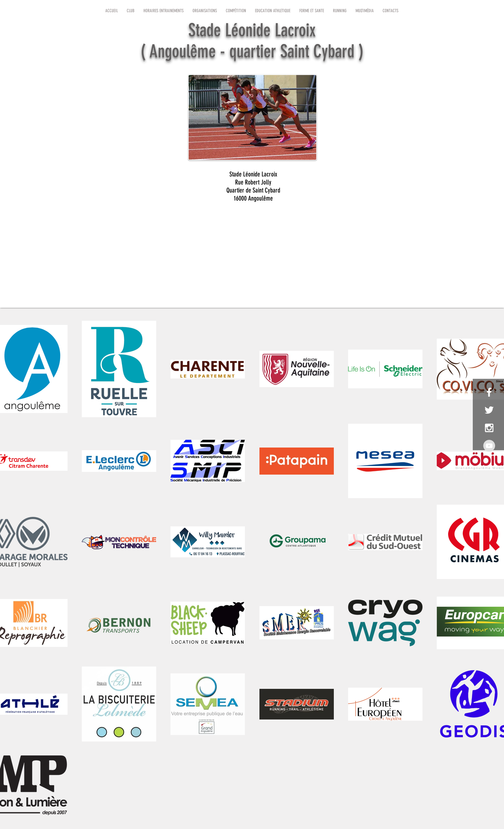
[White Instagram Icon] (489, 428)
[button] (131, 11)
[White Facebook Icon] (489, 392)
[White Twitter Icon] (489, 410)
